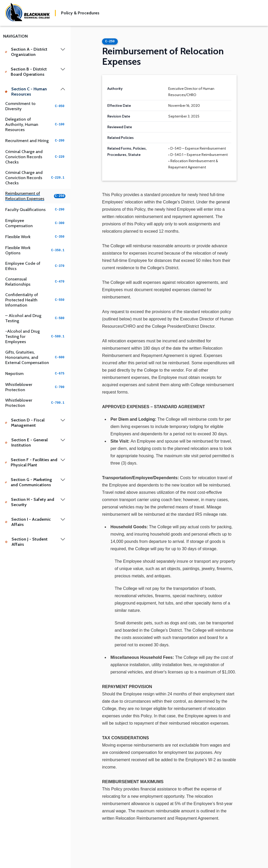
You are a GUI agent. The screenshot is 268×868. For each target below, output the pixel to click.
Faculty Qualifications (35, 210)
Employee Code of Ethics (35, 266)
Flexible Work (35, 237)
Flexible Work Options (35, 250)
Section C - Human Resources (26, 92)
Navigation (15, 36)
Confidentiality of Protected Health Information (35, 300)
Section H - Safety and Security (29, 502)
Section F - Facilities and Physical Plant (31, 462)
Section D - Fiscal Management (25, 423)
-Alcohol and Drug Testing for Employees (35, 336)
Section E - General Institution (26, 442)
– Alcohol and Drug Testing (35, 318)
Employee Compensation (35, 223)
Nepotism (35, 374)
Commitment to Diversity (35, 106)
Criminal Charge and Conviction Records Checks (35, 157)
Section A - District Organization (26, 52)
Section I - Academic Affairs (28, 522)
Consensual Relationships (35, 282)
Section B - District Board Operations (26, 72)
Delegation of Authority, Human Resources (35, 124)
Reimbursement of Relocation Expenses (35, 196)
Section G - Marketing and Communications (28, 482)
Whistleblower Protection (35, 387)
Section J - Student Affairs (26, 542)
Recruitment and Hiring (35, 141)
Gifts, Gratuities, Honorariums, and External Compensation (35, 357)
